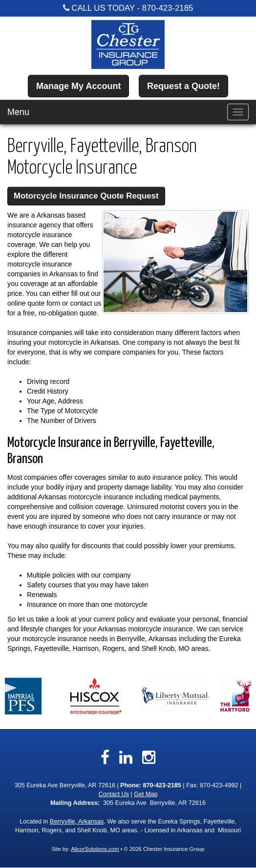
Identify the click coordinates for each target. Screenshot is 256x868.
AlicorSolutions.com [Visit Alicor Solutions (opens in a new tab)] (95, 849)
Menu (18, 112)
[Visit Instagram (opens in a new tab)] (149, 757)
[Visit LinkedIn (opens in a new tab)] (126, 757)
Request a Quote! (183, 86)
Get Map (146, 794)
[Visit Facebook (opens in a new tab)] (105, 757)
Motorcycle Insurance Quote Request (86, 196)
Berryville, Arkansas (77, 822)
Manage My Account (78, 86)
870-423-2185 (168, 8)
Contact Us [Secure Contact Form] (114, 794)
